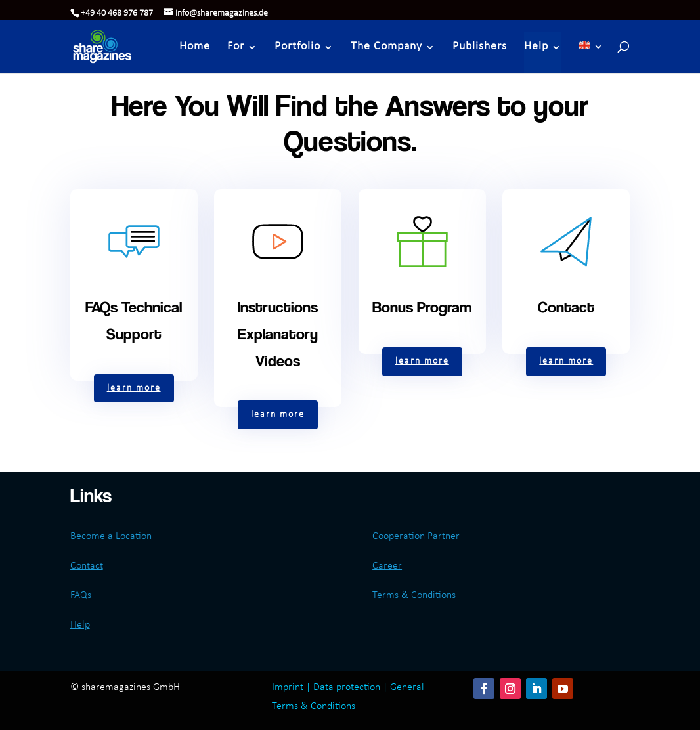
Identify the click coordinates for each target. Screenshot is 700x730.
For (236, 46)
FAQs (81, 595)
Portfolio (297, 46)
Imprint (288, 687)
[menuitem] (591, 52)
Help (536, 46)
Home (195, 46)
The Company (386, 46)
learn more (134, 388)
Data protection (347, 687)
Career (387, 566)
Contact (87, 566)
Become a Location (111, 536)
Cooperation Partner (416, 536)
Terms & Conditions (414, 595)
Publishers (480, 46)
